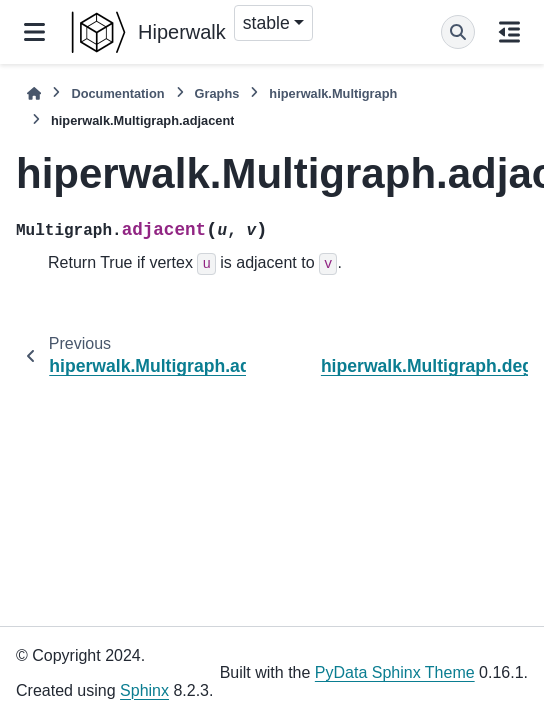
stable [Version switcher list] (266, 23)
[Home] (34, 93)
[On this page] (509, 32)
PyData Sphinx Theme (395, 672)
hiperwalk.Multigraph (333, 93)
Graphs (217, 93)
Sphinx (144, 690)
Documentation (117, 93)
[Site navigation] (34, 32)
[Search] (458, 32)
